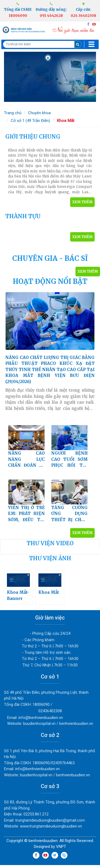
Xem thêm (82, 202)
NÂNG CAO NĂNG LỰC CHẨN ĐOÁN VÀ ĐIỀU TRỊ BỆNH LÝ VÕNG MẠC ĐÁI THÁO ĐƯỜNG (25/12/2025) (26, 462)
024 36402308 (83, 16)
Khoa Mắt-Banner (18, 589)
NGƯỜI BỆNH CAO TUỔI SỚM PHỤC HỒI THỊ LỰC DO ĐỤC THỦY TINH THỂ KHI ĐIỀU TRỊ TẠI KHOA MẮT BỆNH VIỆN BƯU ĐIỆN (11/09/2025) (70, 462)
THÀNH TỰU (23, 216)
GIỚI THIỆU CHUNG (33, 137)
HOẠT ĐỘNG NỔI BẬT (50, 281)
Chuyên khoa (39, 113)
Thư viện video (50, 545)
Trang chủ (13, 113)
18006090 (18, 16)
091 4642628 (51, 16)
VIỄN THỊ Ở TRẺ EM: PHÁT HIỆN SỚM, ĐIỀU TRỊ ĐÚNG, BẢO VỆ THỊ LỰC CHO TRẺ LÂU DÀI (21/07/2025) (26, 516)
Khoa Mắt (66, 121)
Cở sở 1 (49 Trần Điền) (30, 121)
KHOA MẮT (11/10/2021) (50, 171)
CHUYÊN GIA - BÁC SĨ (50, 258)
